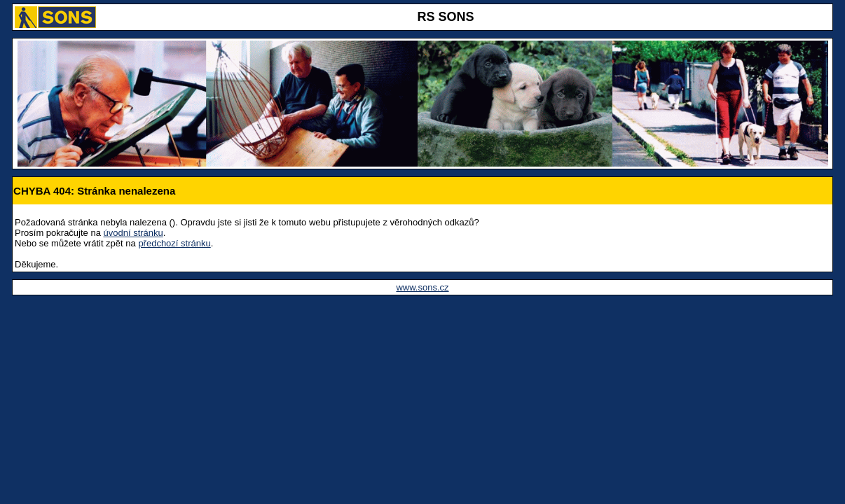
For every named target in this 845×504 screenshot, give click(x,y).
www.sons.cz (422, 287)
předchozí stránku (174, 243)
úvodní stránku (133, 233)
